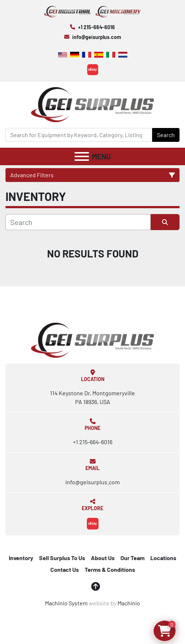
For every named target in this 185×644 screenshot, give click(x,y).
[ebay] (93, 70)
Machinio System (66, 603)
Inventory (21, 558)
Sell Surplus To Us (62, 558)
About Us (103, 558)
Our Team (132, 558)
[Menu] (82, 156)
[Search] (79, 135)
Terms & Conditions (110, 569)
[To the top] (96, 586)
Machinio (129, 603)
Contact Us (65, 569)
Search (166, 135)
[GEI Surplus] (93, 339)
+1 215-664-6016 (97, 27)
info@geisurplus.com (97, 37)
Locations (163, 558)
